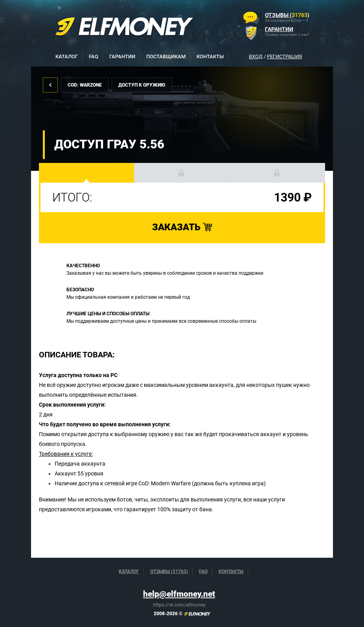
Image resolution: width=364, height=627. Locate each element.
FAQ (94, 56)
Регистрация (284, 56)
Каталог (67, 56)
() (287, 15)
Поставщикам (166, 56)
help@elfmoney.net (179, 594)
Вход (256, 56)
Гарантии (122, 56)
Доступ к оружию (142, 85)
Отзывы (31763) (169, 572)
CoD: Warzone (85, 85)
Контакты (210, 56)
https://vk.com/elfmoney (179, 605)
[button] (87, 173)
